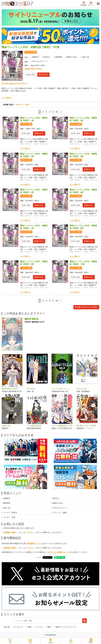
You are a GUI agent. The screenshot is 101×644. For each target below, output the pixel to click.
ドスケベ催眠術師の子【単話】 (63, 426)
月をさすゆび (82, 389)
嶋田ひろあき (72, 57)
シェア (38, 557)
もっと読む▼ (7, 98)
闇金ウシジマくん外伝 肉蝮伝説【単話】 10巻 (84, 263)
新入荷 (7, 627)
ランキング (19, 627)
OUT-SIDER (31, 389)
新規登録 (84, 4)
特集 (29, 627)
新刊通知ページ (33, 543)
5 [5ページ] (53, 112)
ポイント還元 (31, 52)
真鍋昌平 (36, 57)
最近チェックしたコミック (66, 627)
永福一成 (85, 57)
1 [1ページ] (40, 112)
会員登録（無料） (10, 532)
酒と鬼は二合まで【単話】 (87, 426)
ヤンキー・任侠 (9, 517)
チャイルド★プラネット (61, 389)
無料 (49, 627)
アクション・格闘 (60, 513)
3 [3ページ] (46, 112)
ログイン (91, 4)
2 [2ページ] (43, 112)
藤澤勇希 (59, 57)
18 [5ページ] (57, 112)
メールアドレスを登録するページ (57, 552)
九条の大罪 (6, 426)
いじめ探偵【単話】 (34, 426)
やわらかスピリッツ (40, 61)
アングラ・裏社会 (10, 513)
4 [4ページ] (50, 112)
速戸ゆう (47, 57)
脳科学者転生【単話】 (10, 389)
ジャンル (39, 627)
